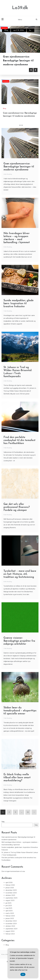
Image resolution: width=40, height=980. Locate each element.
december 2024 (11, 921)
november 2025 (11, 893)
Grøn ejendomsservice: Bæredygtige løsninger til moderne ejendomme (18, 61)
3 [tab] (22, 125)
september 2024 (11, 928)
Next (35, 70)
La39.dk (20, 8)
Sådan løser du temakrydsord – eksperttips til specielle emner (20, 710)
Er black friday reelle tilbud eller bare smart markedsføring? (17, 777)
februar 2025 (10, 916)
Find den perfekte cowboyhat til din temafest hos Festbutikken (19, 440)
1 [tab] (18, 125)
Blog (6, 30)
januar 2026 (10, 887)
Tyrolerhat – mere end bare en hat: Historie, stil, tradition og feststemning (20, 574)
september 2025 (11, 898)
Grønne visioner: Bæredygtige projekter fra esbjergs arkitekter (19, 641)
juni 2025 (9, 905)
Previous (31, 70)
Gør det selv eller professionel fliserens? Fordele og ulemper (17, 507)
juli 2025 (8, 903)
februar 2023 (10, 934)
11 (28, 812)
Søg (3, 821)
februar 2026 (10, 885)
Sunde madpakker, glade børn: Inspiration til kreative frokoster (19, 303)
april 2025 (9, 911)
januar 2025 (10, 918)
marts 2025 (10, 913)
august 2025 (10, 900)
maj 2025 (9, 908)
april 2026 (9, 882)
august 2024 (10, 931)
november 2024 (11, 923)
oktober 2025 (10, 895)
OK (23, 974)
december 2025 (11, 890)
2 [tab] (20, 125)
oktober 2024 (10, 926)
